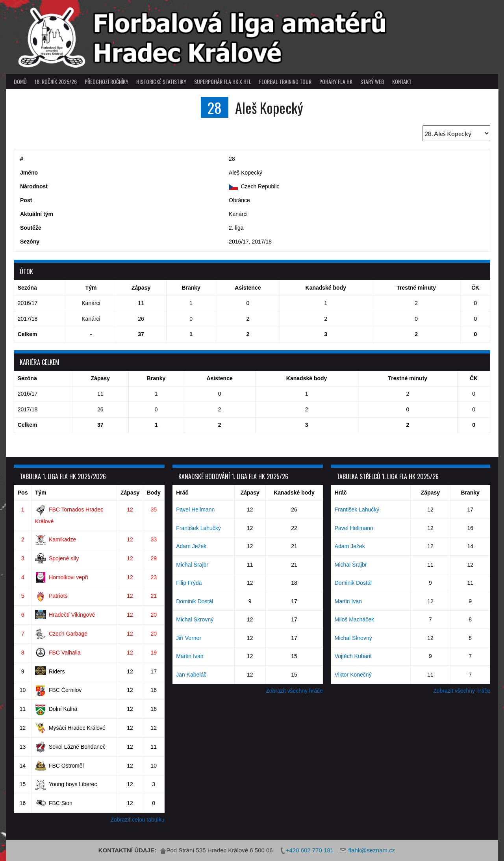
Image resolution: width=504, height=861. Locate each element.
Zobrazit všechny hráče (294, 691)
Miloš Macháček (354, 619)
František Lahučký (198, 528)
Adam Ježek (191, 546)
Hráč (182, 493)
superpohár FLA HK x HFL (223, 81)
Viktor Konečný (353, 675)
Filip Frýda (189, 583)
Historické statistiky (161, 81)
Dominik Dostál (195, 601)
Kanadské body (294, 493)
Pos (23, 493)
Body (154, 493)
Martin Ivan (190, 656)
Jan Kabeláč (191, 675)
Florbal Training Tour (285, 81)
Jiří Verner (189, 638)
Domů (20, 81)
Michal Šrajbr (192, 565)
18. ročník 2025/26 (56, 81)
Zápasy (130, 493)
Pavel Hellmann (195, 510)
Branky (470, 493)
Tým (41, 493)
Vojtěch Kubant (353, 656)
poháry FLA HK (336, 81)
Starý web (372, 81)
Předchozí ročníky (107, 81)
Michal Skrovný (195, 619)
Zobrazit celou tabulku (138, 820)
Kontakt (402, 81)
